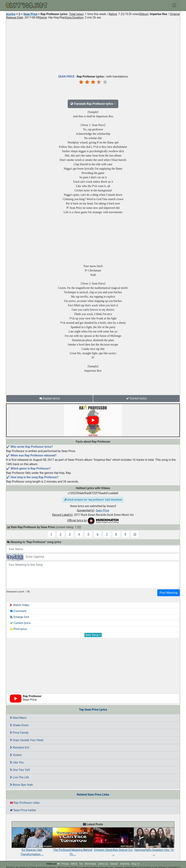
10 (135, 534)
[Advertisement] (93, 46)
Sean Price (30, 14)
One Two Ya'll (20, 770)
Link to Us (103, 864)
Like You (17, 762)
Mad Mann (18, 718)
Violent (16, 755)
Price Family (19, 733)
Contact (114, 864)
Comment (18, 611)
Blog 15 (136, 864)
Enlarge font (20, 617)
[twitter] (58, 864)
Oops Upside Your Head (27, 740)
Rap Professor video (25, 803)
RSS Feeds (90, 864)
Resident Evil (20, 748)
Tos (81, 864)
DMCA (74, 864)
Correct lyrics (136, 398)
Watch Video (20, 605)
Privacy (65, 864)
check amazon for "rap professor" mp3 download (93, 500)
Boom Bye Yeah (21, 785)
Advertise (125, 864)
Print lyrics (19, 629)
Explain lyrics (50, 398)
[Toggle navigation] (174, 5)
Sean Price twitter (23, 810)
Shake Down (19, 725)
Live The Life (19, 777)
